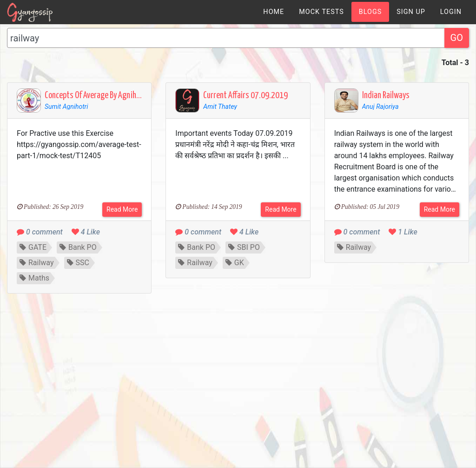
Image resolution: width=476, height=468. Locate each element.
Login (451, 12)
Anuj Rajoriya (380, 107)
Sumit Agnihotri (66, 107)
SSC (78, 263)
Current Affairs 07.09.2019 (245, 96)
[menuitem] (274, 12)
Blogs (370, 12)
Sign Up (411, 12)
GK (235, 263)
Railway (37, 263)
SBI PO (244, 247)
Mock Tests (321, 12)
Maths (34, 278)
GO (457, 38)
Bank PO (78, 247)
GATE (33, 247)
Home (274, 12)
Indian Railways (386, 96)
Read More (122, 209)
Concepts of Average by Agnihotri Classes (109, 96)
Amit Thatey (220, 107)
